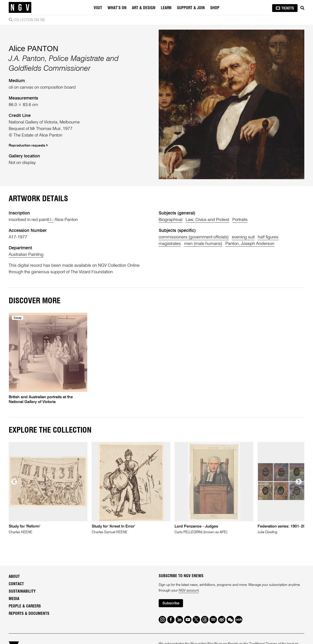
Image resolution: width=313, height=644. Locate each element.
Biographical (171, 220)
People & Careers (25, 606)
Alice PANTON (33, 48)
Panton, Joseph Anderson (250, 244)
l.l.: (51, 220)
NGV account (189, 591)
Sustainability (22, 592)
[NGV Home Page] (20, 8)
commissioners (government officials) (194, 237)
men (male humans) (203, 244)
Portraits (240, 220)
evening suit (243, 237)
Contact (16, 584)
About (14, 577)
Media (14, 599)
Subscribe (171, 603)
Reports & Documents (29, 614)
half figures (268, 237)
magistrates (170, 244)
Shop (215, 8)
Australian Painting (26, 255)
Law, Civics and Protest (207, 220)
